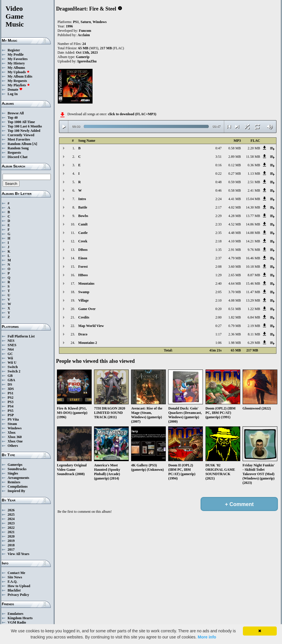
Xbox (12, 433)
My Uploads (19, 72)
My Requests (17, 81)
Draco (83, 334)
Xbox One (15, 441)
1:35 (219, 250)
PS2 (11, 398)
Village (83, 300)
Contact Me (16, 573)
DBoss (83, 250)
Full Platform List (21, 336)
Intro (82, 199)
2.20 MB (254, 148)
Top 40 (13, 118)
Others (13, 446)
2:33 (219, 224)
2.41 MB (254, 190)
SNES (12, 345)
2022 (11, 528)
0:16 (219, 165)
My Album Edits (20, 76)
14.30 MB (253, 207)
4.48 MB (235, 233)
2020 (11, 536)
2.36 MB (235, 334)
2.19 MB (254, 326)
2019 (11, 541)
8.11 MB (254, 334)
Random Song (18, 148)
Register (14, 50)
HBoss (83, 275)
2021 (11, 532)
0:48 (219, 182)
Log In (13, 94)
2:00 (219, 317)
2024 (11, 519)
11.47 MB (253, 292)
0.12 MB (235, 165)
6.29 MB (254, 343)
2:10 (219, 300)
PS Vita (13, 419)
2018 (11, 545)
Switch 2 (14, 371)
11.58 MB (253, 157)
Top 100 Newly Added (24, 131)
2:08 (219, 267)
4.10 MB (235, 241)
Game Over (87, 309)
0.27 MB (235, 174)
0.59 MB (235, 182)
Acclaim (84, 35)
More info (207, 637)
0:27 (219, 326)
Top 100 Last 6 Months (25, 126)
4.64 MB (235, 283)
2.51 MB (254, 182)
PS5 (11, 411)
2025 (11, 514)
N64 (11, 349)
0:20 (219, 309)
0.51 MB (235, 309)
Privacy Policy (18, 595)
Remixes (14, 482)
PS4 (11, 406)
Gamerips (15, 465)
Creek (83, 241)
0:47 (219, 148)
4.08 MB (235, 300)
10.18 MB (253, 267)
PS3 (11, 402)
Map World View (91, 326)
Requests (14, 153)
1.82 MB (235, 317)
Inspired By (16, 491)
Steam (12, 424)
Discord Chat (18, 157)
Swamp (84, 292)
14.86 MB (253, 224)
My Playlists (19, 85)
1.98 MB (235, 343)
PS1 (11, 393)
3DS (11, 389)
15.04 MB (253, 199)
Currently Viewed (21, 135)
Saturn (86, 22)
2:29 (219, 216)
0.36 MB (254, 165)
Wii (10, 358)
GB (10, 376)
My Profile (16, 55)
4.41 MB (235, 199)
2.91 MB (235, 250)
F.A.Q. (12, 582)
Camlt (83, 224)
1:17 (219, 334)
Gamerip (83, 57)
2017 (11, 549)
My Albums (16, 68)
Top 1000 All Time (21, 122)
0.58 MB (235, 148)
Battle (83, 207)
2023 (11, 523)
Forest (83, 267)
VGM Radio (17, 622)
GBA (11, 380)
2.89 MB (235, 157)
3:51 (219, 157)
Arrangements (18, 478)
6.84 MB (254, 317)
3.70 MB (235, 292)
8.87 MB (254, 275)
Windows (15, 428)
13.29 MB (253, 300)
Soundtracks (17, 469)
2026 (11, 510)
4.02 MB (235, 207)
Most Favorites (19, 139)
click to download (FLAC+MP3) (132, 114)
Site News (15, 577)
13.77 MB (253, 216)
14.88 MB (253, 233)
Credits (84, 317)
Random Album (20, 144)
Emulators (15, 614)
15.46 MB (253, 283)
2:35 (219, 233)
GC (10, 354)
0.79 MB (235, 326)
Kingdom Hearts (20, 618)
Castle (83, 233)
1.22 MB (254, 309)
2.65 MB (235, 275)
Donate (15, 90)
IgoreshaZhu (87, 61)
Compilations (18, 487)
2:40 (219, 283)
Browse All (16, 113)
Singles (13, 473)
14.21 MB (253, 241)
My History (16, 63)
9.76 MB (254, 250)
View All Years (18, 554)
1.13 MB (254, 174)
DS (10, 384)
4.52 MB (235, 224)
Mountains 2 (88, 343)
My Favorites (18, 59)
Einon (83, 258)
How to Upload (19, 586)
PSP (11, 415)
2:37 (219, 258)
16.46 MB (253, 258)
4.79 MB (235, 258)
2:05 (219, 292)
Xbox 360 (15, 437)
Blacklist (14, 590)
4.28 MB (235, 216)
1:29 (219, 275)
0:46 (219, 190)
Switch (13, 367)
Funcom (85, 31)
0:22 (219, 174)
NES (11, 341)
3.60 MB (235, 267)
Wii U (12, 363)
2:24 (219, 199)
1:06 (219, 343)
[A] (35, 144)
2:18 (219, 241)
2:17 (219, 207)
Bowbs (83, 216)
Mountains (86, 283)
